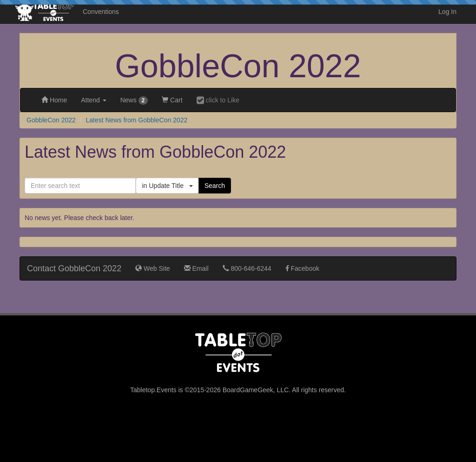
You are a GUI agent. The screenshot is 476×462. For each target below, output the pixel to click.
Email (196, 268)
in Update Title (167, 186)
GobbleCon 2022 (238, 66)
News (134, 100)
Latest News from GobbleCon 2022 (137, 120)
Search (215, 186)
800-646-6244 (247, 268)
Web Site (152, 268)
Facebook (302, 268)
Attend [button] (93, 100)
